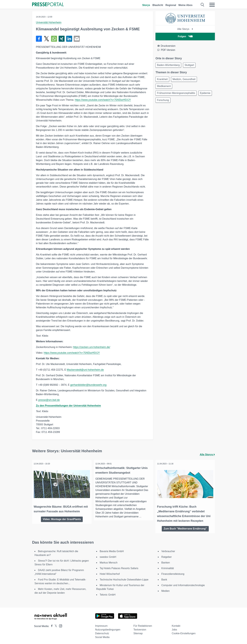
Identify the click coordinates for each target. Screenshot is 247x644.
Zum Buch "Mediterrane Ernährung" (185, 528)
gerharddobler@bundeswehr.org (88, 385)
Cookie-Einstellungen (184, 633)
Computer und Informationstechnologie (183, 584)
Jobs (174, 629)
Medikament (164, 88)
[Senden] (77, 39)
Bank (164, 579)
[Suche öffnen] (202, 5)
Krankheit (163, 80)
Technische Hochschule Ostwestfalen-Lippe (124, 579)
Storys (146, 5)
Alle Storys (185, 29)
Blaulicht (158, 5)
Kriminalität (168, 567)
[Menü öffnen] (212, 5)
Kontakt (176, 625)
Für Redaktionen (143, 625)
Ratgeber (167, 556)
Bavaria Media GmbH (112, 550)
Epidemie (163, 103)
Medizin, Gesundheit (186, 80)
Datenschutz (102, 633)
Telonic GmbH (108, 594)
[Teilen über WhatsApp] (54, 39)
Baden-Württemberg (169, 65)
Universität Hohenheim (49, 22)
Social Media (102, 636)
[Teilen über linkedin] (69, 39)
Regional (171, 5)
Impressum (101, 625)
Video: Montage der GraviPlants (62, 518)
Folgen (185, 36)
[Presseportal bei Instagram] (60, 625)
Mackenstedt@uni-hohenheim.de (85, 370)
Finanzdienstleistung (173, 573)
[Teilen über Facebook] (39, 39)
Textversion (140, 629)
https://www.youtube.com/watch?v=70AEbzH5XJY (103, 100)
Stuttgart (191, 65)
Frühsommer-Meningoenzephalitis (177, 95)
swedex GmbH (108, 556)
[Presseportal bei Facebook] (51, 625)
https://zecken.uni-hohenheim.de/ (92, 347)
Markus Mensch (109, 562)
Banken (166, 562)
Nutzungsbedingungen (108, 629)
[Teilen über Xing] (62, 39)
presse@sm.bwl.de (49, 400)
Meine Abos (185, 5)
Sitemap (138, 633)
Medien (165, 590)
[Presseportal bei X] (55, 625)
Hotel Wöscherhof (110, 573)
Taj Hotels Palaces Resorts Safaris (119, 567)
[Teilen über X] (46, 39)
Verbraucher (168, 550)
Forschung (180, 103)
